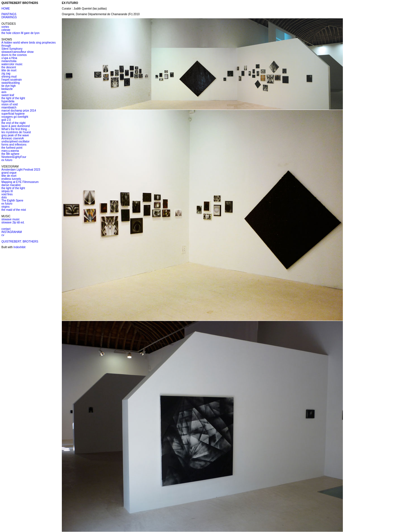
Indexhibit (20, 247)
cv (3, 235)
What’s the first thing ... (16, 129)
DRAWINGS (9, 17)
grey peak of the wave (15, 135)
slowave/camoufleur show (18, 52)
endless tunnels (11, 179)
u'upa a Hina (9, 58)
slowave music (11, 219)
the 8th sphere (10, 154)
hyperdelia (8, 101)
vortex (5, 27)
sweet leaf (8, 95)
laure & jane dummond (16, 126)
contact (6, 229)
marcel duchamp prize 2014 (19, 111)
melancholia (9, 61)
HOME (6, 9)
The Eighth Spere (12, 201)
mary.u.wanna (10, 151)
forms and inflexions (14, 145)
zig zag (6, 73)
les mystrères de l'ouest (16, 132)
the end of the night (13, 123)
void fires (7, 194)
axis (4, 92)
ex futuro (7, 160)
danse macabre (11, 185)
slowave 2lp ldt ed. (13, 222)
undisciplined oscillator (15, 142)
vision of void (10, 104)
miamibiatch (9, 107)
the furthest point (12, 148)
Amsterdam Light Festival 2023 (21, 170)
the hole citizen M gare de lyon (21, 33)
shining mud (9, 77)
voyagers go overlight (15, 117)
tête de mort (9, 70)
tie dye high (9, 86)
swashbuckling (11, 83)
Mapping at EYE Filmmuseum (20, 182)
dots (4, 197)
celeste (6, 30)
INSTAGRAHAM (12, 232)
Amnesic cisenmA (13, 138)
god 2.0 (6, 120)
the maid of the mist (14, 210)
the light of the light (13, 98)
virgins (5, 207)
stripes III (7, 191)
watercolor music (12, 64)
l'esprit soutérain (12, 80)
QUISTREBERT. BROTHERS (20, 242)
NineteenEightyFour (14, 157)
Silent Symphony (12, 49)
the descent (9, 67)
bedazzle (7, 89)
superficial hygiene (13, 114)
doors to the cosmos (14, 55)
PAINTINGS (9, 14)
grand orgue (9, 173)
